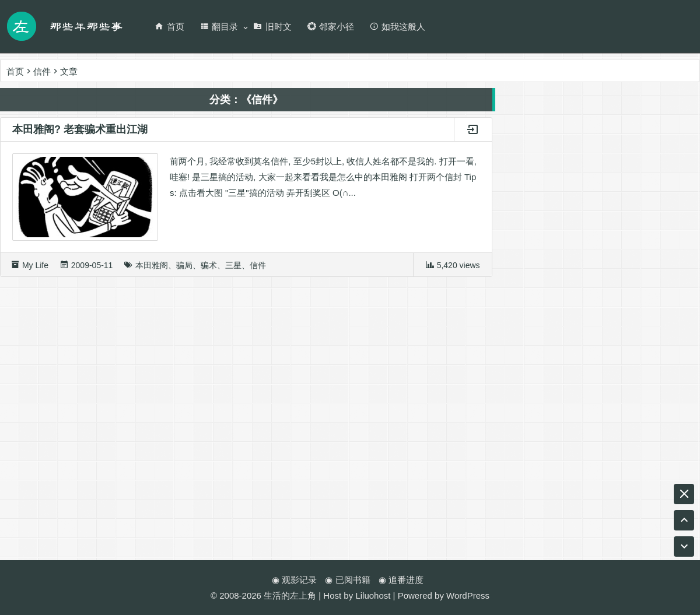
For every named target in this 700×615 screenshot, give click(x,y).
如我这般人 (397, 27)
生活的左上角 (290, 595)
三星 (233, 269)
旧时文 (272, 27)
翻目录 (219, 27)
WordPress (468, 595)
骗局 (184, 269)
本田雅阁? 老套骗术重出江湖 (80, 133)
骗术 (209, 269)
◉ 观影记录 (294, 580)
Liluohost (373, 595)
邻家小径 (330, 27)
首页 (169, 27)
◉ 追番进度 (401, 580)
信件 (258, 269)
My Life (35, 269)
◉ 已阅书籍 (347, 580)
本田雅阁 (152, 269)
